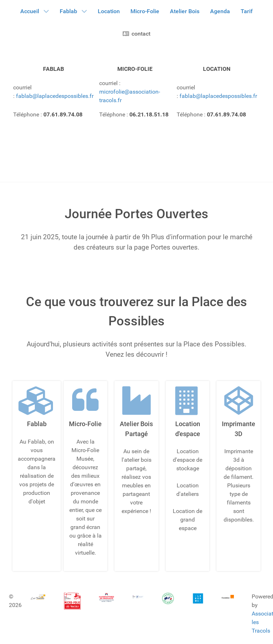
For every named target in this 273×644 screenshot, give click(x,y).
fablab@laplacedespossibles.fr (55, 96)
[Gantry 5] (38, 597)
